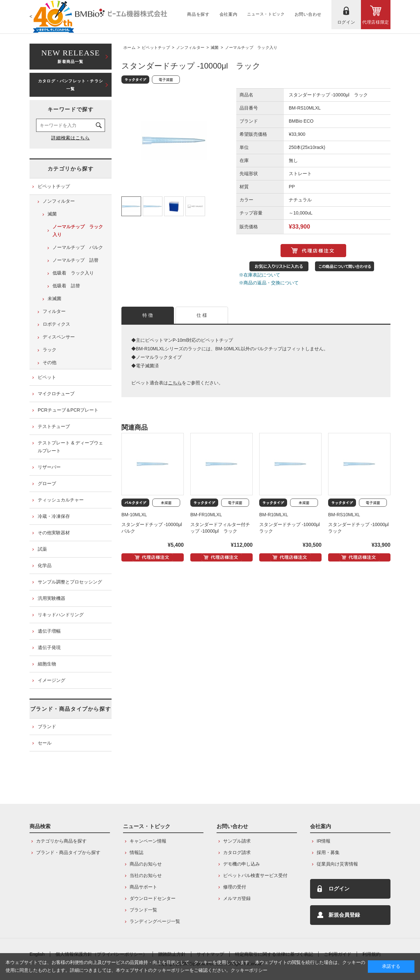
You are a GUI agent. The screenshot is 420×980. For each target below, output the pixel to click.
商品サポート (143, 887)
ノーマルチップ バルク (78, 247)
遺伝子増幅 (49, 631)
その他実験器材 (54, 533)
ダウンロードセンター (153, 898)
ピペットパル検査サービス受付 (255, 875)
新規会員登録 (344, 915)
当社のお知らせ (146, 875)
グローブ (47, 483)
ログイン (339, 889)
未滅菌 (54, 298)
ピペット (47, 377)
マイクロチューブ (56, 394)
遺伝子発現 (49, 647)
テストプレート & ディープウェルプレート (70, 447)
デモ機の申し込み (241, 864)
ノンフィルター (190, 48)
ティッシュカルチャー (61, 500)
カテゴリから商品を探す (61, 841)
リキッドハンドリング (61, 615)
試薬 (42, 549)
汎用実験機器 (52, 598)
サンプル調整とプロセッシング (70, 582)
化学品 (45, 565)
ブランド (47, 726)
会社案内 (321, 826)
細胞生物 (47, 664)
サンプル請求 (237, 841)
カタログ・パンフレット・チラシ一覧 (71, 85)
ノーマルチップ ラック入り (251, 48)
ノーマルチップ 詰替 (75, 260)
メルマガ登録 (237, 898)
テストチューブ (54, 426)
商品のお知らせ (146, 864)
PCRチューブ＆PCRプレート (68, 410)
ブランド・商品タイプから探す (71, 709)
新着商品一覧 (71, 56)
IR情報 (324, 841)
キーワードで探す (71, 109)
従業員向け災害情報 (337, 864)
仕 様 (202, 315)
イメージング (52, 680)
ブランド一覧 (143, 910)
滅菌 (215, 48)
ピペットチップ (156, 48)
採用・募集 (328, 852)
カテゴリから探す (71, 169)
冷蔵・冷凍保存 (54, 516)
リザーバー (49, 467)
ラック (50, 350)
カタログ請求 (237, 852)
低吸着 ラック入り (73, 273)
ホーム (129, 48)
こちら (175, 383)
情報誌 (136, 852)
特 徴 (148, 315)
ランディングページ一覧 (155, 921)
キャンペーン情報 (148, 841)
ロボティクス (56, 324)
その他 (50, 362)
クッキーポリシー (249, 970)
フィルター (54, 311)
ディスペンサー (59, 337)
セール (45, 743)
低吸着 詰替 (66, 286)
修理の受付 (235, 887)
